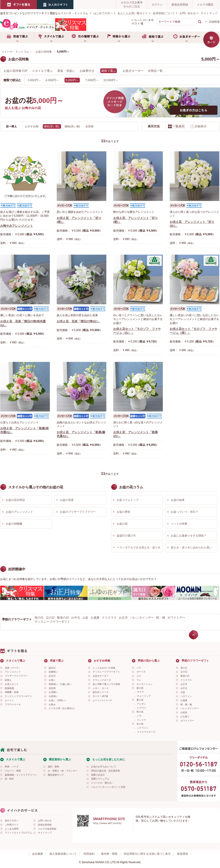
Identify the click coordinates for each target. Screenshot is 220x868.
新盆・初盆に (66, 71)
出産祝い (53, 696)
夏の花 (140, 700)
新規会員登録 (180, 5)
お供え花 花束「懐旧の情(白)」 (79, 321)
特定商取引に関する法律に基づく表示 (147, 854)
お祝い (52, 680)
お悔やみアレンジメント (17, 226)
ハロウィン (186, 696)
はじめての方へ (103, 13)
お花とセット (12, 684)
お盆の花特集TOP (16, 71)
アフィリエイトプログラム (19, 833)
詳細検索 (214, 22)
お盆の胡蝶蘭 (14, 524)
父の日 (50, 618)
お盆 (85, 618)
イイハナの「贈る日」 (102, 783)
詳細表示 (201, 126)
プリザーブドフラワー (16, 676)
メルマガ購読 (205, 5)
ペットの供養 (179, 524)
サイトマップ (209, 13)
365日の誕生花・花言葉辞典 (106, 771)
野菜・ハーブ (12, 767)
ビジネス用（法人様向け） (62, 708)
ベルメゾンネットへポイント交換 (108, 787)
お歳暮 (95, 618)
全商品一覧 (155, 71)
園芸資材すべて (56, 775)
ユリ (139, 676)
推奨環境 (182, 854)
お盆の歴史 (123, 512)
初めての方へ (12, 821)
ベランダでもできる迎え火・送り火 (139, 548)
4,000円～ (52, 80)
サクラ (140, 692)
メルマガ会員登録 (47, 829)
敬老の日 (63, 618)
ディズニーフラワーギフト (52, 622)
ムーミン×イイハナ (102, 700)
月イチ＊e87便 (100, 696)
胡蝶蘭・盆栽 (12, 692)
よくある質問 (12, 829)
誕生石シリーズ (101, 692)
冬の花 (140, 724)
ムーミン (9, 700)
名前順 (89, 126)
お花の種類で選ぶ (85, 37)
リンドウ (142, 720)
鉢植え (8, 680)
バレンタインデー (142, 618)
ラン (139, 680)
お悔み (52, 704)
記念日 (52, 676)
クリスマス (109, 618)
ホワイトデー (176, 618)
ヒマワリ (142, 708)
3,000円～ (34, 80)
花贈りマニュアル (100, 779)
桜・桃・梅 (186, 704)
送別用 (52, 688)
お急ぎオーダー (186, 37)
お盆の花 (122, 524)
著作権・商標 (109, 854)
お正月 (123, 618)
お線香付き (87, 71)
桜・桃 (161, 618)
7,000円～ (92, 80)
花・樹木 (9, 779)
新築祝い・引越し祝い (60, 684)
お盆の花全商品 (15, 500)
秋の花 (140, 712)
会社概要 (38, 854)
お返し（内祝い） (58, 700)
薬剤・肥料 (54, 767)
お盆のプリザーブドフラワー (78, 512)
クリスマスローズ (146, 732)
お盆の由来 (178, 500)
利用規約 (89, 854)
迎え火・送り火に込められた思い (191, 548)
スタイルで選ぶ (51, 37)
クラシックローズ (102, 680)
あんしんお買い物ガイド (133, 13)
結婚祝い (53, 672)
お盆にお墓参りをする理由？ (189, 536)
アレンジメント (13, 672)
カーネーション (145, 684)
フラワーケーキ (13, 704)
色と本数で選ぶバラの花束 (106, 684)
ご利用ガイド (12, 825)
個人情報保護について (63, 854)
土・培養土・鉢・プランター (63, 771)
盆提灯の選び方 (126, 536)
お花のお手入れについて (104, 767)
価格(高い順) (73, 126)
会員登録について (164, 13)
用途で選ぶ (17, 37)
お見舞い (53, 692)
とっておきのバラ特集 (104, 668)
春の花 (140, 688)
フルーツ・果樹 (13, 771)
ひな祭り (185, 717)
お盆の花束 (67, 500)
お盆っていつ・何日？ (185, 512)
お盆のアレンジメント (19, 512)
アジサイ (142, 704)
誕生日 (52, 668)
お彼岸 (184, 712)
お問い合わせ (188, 13)
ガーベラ (141, 672)
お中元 (76, 618)
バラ (139, 668)
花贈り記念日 (98, 775)
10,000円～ (111, 80)
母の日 (39, 618)
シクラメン (143, 728)
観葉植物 (9, 688)
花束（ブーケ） (13, 668)
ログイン (157, 5)
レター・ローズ (101, 688)
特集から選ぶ (119, 37)
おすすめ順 (32, 126)
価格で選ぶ (153, 37)
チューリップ (144, 696)
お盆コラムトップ (128, 500)
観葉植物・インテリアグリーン (21, 775)
